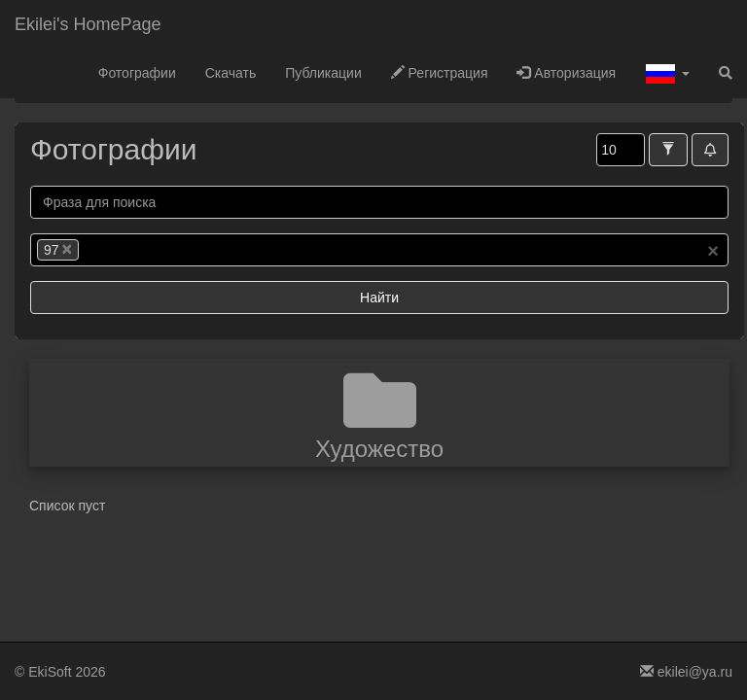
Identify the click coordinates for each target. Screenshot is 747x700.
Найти (379, 297)
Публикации (323, 73)
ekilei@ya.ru (686, 672)
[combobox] (379, 250)
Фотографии (137, 73)
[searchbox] (113, 250)
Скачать (231, 73)
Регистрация (440, 73)
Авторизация (566, 73)
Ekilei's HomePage (88, 24)
